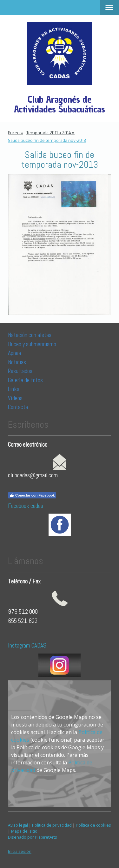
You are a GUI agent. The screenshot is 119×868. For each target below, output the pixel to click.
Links (14, 389)
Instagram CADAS (27, 645)
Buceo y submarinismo (32, 344)
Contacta (18, 407)
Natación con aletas (30, 335)
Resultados (20, 371)
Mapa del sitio (24, 831)
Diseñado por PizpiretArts (33, 837)
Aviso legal (18, 825)
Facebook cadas (26, 506)
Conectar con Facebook (32, 495)
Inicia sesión (20, 851)
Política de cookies (93, 825)
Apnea (14, 353)
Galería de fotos (25, 380)
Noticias (18, 362)
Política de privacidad (52, 825)
